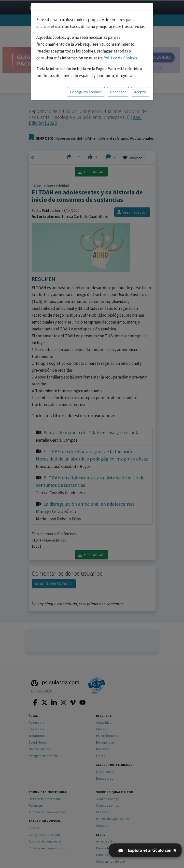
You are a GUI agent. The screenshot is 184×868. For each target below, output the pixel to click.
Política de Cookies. (121, 58)
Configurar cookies (86, 92)
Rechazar (118, 92)
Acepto (140, 92)
